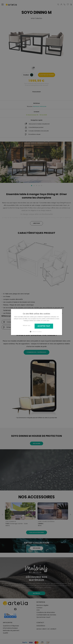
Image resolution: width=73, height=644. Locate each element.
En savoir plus (45, 321)
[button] (36, 332)
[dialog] (36, 322)
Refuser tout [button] (27, 325)
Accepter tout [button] (44, 326)
